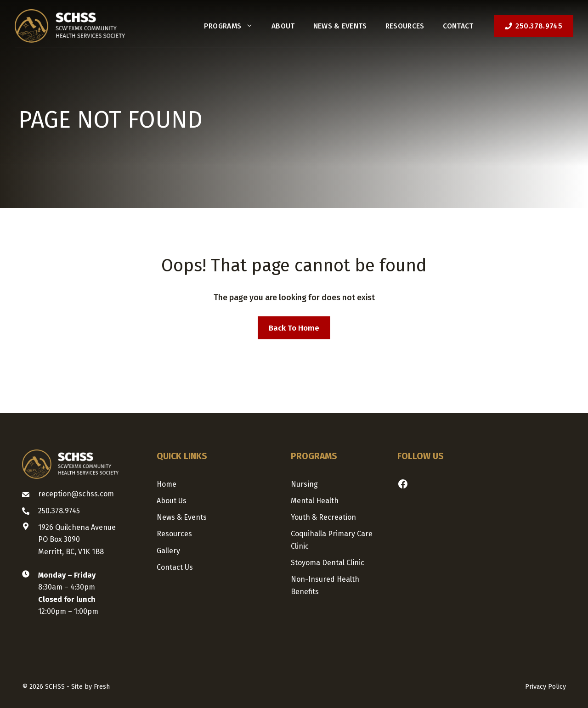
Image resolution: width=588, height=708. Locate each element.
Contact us (175, 567)
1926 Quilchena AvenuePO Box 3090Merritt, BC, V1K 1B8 (77, 539)
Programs (233, 26)
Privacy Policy (546, 687)
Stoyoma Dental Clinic (328, 563)
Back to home (294, 328)
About (283, 26)
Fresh (102, 687)
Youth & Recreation (323, 517)
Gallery (168, 551)
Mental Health (315, 501)
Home (167, 484)
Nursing (304, 484)
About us (172, 501)
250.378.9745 (59, 511)
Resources (405, 26)
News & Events (340, 26)
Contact (458, 26)
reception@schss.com (76, 494)
